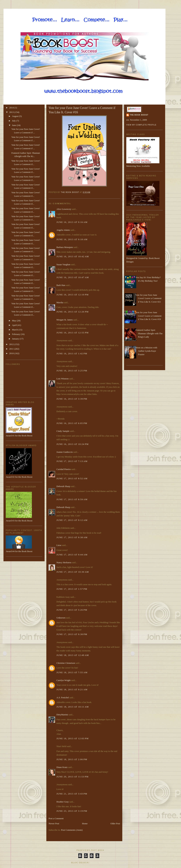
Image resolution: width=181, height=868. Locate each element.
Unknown (61, 618)
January (16, 339)
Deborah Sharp (63, 486)
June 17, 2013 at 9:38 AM (72, 537)
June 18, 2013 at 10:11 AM (73, 707)
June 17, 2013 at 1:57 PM (72, 589)
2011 (12, 349)
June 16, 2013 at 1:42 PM (72, 353)
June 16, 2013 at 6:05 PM (72, 423)
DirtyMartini (62, 715)
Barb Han (61, 285)
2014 (12, 108)
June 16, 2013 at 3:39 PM (72, 399)
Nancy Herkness (64, 562)
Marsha (60, 302)
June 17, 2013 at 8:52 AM (72, 478)
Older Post (115, 823)
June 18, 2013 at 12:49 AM (73, 655)
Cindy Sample (63, 431)
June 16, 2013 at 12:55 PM (73, 333)
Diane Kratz (62, 767)
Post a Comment (56, 818)
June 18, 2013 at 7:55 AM (72, 672)
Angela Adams (63, 230)
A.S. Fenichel (63, 697)
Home (85, 823)
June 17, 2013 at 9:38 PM (72, 634)
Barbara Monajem (65, 247)
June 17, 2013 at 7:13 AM (72, 461)
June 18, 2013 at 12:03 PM (73, 738)
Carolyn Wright (63, 680)
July (14, 121)
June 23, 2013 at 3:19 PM (72, 811)
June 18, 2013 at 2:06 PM (72, 759)
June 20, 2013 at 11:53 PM (72, 777)
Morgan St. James (65, 320)
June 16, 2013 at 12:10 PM (73, 295)
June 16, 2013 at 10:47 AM (73, 277)
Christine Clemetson (66, 663)
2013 (12, 112)
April (15, 325)
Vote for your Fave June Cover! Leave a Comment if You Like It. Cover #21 (148, 298)
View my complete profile (141, 125)
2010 (12, 353)
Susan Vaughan (63, 264)
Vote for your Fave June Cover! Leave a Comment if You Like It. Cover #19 (148, 316)
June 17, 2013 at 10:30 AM (73, 572)
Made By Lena (100, 863)
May (14, 321)
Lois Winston (63, 379)
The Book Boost (139, 115)
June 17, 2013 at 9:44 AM (72, 555)
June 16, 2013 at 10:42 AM (73, 256)
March (15, 330)
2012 (12, 344)
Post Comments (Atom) (72, 830)
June (14, 125)
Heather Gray (63, 802)
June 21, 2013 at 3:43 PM (72, 794)
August (16, 116)
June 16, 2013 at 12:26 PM (73, 312)
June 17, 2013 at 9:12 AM (72, 520)
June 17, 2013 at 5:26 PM (72, 610)
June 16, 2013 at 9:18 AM (72, 239)
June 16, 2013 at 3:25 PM (72, 371)
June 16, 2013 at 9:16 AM (72, 222)
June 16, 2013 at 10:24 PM (73, 444)
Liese (59, 545)
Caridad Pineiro (64, 469)
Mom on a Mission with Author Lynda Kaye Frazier (146, 351)
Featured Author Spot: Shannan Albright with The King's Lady (149, 333)
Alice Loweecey (64, 209)
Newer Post (54, 823)
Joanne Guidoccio (65, 452)
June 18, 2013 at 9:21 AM (72, 689)
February (16, 334)
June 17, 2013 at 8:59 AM (72, 499)
